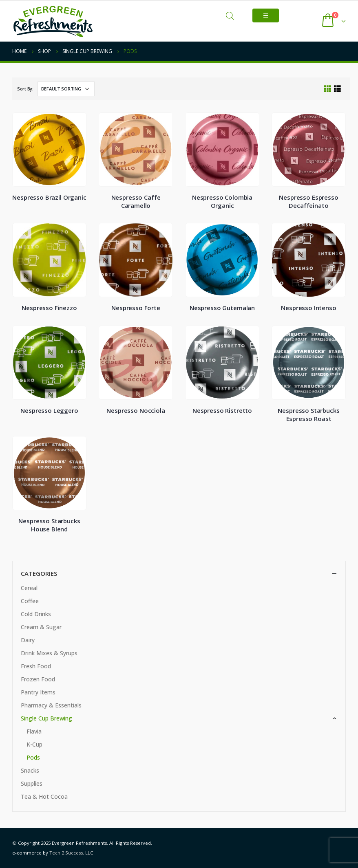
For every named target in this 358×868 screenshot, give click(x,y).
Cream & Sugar (41, 627)
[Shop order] (66, 89)
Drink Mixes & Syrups (49, 653)
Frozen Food (38, 679)
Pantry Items (38, 692)
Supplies (32, 783)
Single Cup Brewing (46, 718)
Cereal (29, 588)
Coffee (30, 601)
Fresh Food (36, 666)
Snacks (30, 770)
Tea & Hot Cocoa (44, 796)
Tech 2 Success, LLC (71, 853)
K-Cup (34, 744)
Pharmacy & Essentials (51, 705)
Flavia (34, 731)
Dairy (28, 640)
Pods (33, 757)
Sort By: (25, 89)
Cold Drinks (36, 614)
